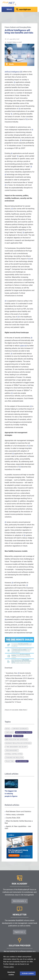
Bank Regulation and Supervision (16, 734)
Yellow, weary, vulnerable (14, 809)
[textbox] (26, 9)
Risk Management (22, 756)
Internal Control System (14, 749)
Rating (8, 724)
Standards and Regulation (14, 752)
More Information (19, 896)
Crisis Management (12, 745)
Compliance (9, 727)
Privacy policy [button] (9, 967)
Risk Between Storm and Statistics (18, 806)
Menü (9, 9)
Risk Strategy (18, 731)
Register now (19, 927)
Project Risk (10, 756)
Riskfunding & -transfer (24, 727)
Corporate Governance (20, 724)
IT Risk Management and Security (16, 742)
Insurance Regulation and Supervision (18, 738)
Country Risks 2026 (12, 813)
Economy (8, 731)
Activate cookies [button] (28, 973)
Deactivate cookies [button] (11, 973)
